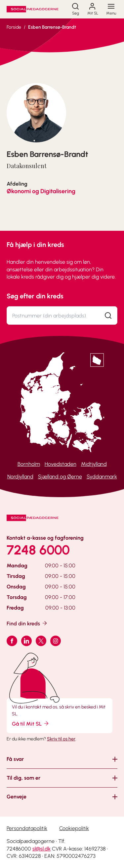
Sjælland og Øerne (60, 477)
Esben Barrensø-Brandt (52, 27)
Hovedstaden (61, 464)
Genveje (17, 797)
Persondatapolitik (27, 828)
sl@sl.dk (41, 849)
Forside (14, 27)
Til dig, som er (23, 778)
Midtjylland (94, 464)
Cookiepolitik (74, 828)
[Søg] (75, 9)
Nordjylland (20, 477)
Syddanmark (102, 477)
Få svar (15, 759)
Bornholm (29, 464)
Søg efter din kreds (35, 296)
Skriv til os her (61, 739)
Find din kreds (27, 623)
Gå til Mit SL (31, 723)
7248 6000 (38, 550)
